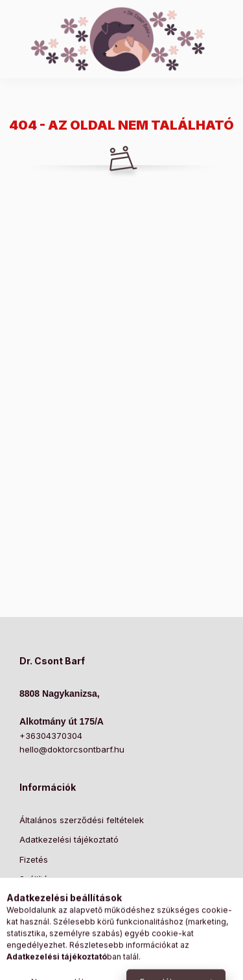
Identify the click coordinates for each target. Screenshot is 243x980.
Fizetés (34, 859)
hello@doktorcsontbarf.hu (72, 749)
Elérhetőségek (48, 899)
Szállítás (36, 879)
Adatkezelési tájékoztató (69, 839)
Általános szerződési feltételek (82, 820)
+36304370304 (51, 736)
